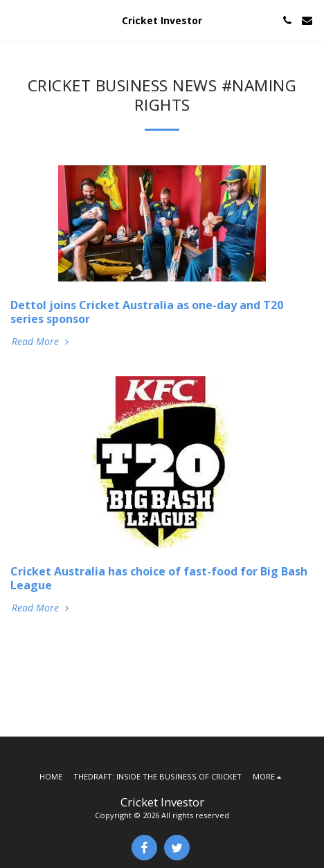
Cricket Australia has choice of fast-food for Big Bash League (159, 578)
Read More (42, 341)
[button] (15, 20)
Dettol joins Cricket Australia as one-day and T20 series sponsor (147, 312)
